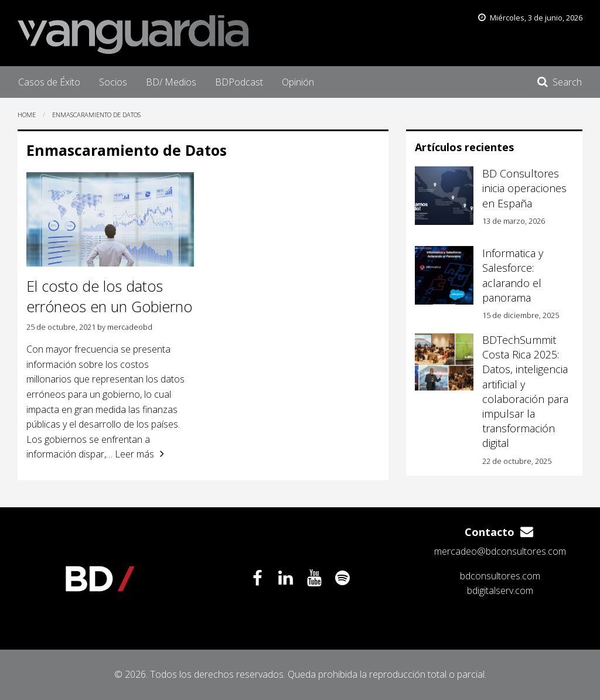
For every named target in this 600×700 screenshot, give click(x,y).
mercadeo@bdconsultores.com (500, 551)
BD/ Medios (171, 82)
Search (567, 82)
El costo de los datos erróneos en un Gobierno (109, 296)
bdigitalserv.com (500, 590)
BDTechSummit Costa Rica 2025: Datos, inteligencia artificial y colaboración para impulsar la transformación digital (525, 391)
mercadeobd (130, 327)
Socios (113, 82)
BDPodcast (239, 82)
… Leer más (130, 454)
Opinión (298, 82)
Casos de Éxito (49, 82)
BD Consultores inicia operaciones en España (524, 188)
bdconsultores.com (500, 576)
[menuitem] (49, 82)
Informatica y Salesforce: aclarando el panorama (513, 275)
